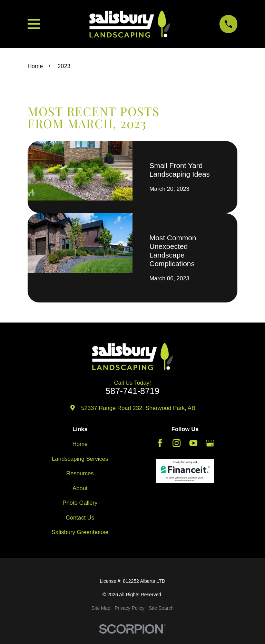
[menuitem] (101, 608)
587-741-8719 (132, 391)
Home (80, 444)
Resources (80, 473)
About (80, 488)
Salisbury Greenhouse (80, 532)
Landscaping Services (80, 459)
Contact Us (80, 518)
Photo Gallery (80, 503)
